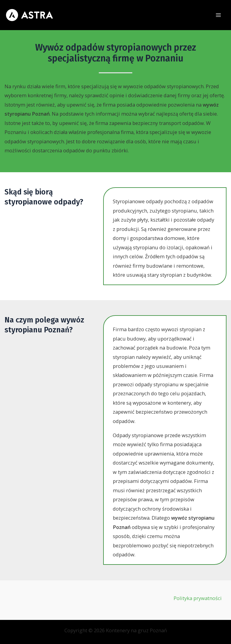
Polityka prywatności (198, 598)
